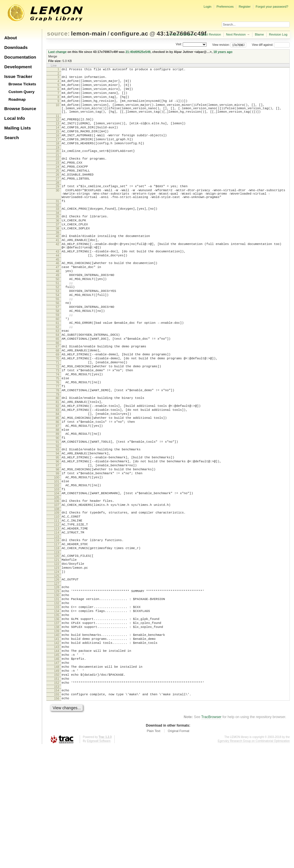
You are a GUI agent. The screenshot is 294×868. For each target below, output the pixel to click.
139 (57, 738)
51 (57, 322)
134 (57, 714)
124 (57, 667)
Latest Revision (210, 34)
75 (57, 437)
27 (57, 199)
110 (57, 602)
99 (57, 551)
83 (57, 475)
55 (57, 342)
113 (57, 617)
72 (57, 423)
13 (57, 134)
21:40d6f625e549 (138, 52)
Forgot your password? (272, 7)
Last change (57, 52)
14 (57, 139)
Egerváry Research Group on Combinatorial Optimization (254, 862)
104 (57, 575)
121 (57, 653)
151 (57, 796)
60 (57, 366)
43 (57, 285)
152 (57, 801)
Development (18, 67)
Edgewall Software (99, 862)
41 (57, 271)
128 (57, 684)
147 (57, 776)
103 (57, 570)
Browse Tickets (22, 84)
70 (57, 413)
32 (57, 231)
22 (57, 175)
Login (207, 7)
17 (57, 153)
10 (57, 112)
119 (57, 644)
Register (245, 7)
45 (57, 294)
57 (57, 351)
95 (57, 532)
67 (57, 399)
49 (57, 313)
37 (57, 253)
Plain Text (154, 852)
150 (57, 791)
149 (57, 786)
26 (57, 194)
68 (57, 403)
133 (57, 709)
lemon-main (89, 33)
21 (57, 171)
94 (57, 527)
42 (57, 276)
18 (57, 158)
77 (57, 447)
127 (57, 681)
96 (57, 537)
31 (57, 226)
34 (57, 239)
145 (57, 767)
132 (57, 704)
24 (57, 185)
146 (57, 772)
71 (57, 418)
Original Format (178, 852)
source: (58, 33)
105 (57, 580)
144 (57, 762)
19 (57, 163)
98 (57, 546)
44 (57, 290)
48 (57, 308)
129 (57, 689)
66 (57, 395)
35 (57, 243)
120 (57, 648)
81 (57, 465)
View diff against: (271, 45)
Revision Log (278, 34)
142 (57, 752)
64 (57, 385)
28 (57, 204)
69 (57, 408)
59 (57, 361)
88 (57, 499)
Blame (259, 34)
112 (57, 612)
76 (57, 442)
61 (57, 371)
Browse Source (20, 109)
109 (57, 597)
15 (57, 143)
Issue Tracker (18, 76)
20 (57, 166)
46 (57, 298)
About (11, 38)
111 (57, 607)
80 (57, 460)
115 (57, 626)
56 (57, 347)
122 (57, 658)
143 (57, 757)
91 (57, 514)
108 (57, 593)
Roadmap (17, 99)
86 (57, 489)
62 (57, 376)
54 (57, 337)
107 (57, 589)
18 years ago (223, 52)
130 (57, 694)
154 (57, 809)
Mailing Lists (18, 128)
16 (57, 148)
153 (57, 805)
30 (57, 213)
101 (57, 561)
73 (57, 428)
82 (57, 470)
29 (57, 208)
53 (57, 332)
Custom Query (22, 92)
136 (57, 723)
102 (57, 566)
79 (57, 457)
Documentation (20, 57)
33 (57, 234)
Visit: (179, 45)
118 (57, 640)
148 (57, 781)
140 (57, 743)
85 (57, 484)
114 (57, 621)
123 (57, 663)
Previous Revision (182, 34)
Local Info (15, 118)
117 (57, 635)
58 (57, 356)
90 (57, 509)
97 (57, 541)
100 (57, 556)
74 (57, 432)
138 (57, 733)
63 (57, 380)
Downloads (16, 47)
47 (57, 303)
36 (57, 248)
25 (57, 189)
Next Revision (236, 34)
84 (57, 480)
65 (57, 390)
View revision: (221, 45)
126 (57, 676)
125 (57, 672)
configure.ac (129, 33)
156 (57, 819)
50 (57, 317)
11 (57, 125)
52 (57, 327)
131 (57, 699)
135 (57, 718)
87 (57, 494)
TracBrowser (211, 838)
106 (57, 584)
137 (57, 728)
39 (57, 262)
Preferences (225, 7)
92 (57, 518)
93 (57, 522)
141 (57, 747)
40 (57, 266)
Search (12, 138)
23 (57, 180)
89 (57, 504)
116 (57, 630)
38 (57, 257)
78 (57, 452)
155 (57, 814)
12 (57, 129)
